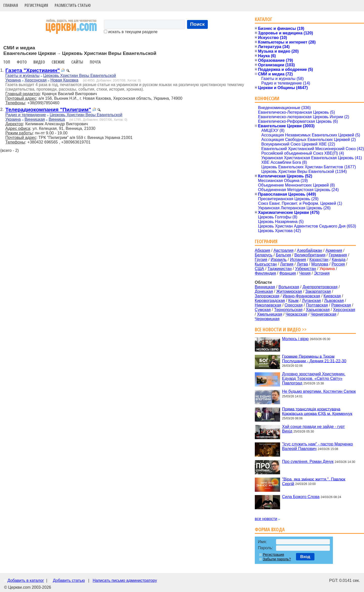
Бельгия (283, 255)
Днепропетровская (320, 287)
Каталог (264, 19)
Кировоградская (270, 301)
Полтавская (317, 305)
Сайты (77, 62)
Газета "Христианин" (32, 70)
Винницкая (35, 119)
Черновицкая (267, 319)
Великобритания (310, 255)
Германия (338, 255)
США (259, 269)
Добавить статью (69, 580)
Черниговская (324, 314)
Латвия (287, 264)
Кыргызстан (266, 264)
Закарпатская (318, 291)
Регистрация (36, 5)
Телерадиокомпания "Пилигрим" (48, 109)
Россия (338, 264)
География (266, 241)
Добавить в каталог (26, 580)
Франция (288, 273)
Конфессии (267, 98)
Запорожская (267, 296)
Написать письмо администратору (125, 580)
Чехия (305, 273)
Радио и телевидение (26, 115)
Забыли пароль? (277, 559)
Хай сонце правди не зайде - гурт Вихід (313, 429)
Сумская (263, 310)
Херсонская (36, 80)
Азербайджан (309, 250)
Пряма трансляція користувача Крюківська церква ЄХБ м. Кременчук (317, 411)
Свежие (58, 62)
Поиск (197, 24)
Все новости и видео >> (281, 329)
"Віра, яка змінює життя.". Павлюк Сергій (314, 481)
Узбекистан (305, 269)
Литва (302, 264)
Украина (13, 80)
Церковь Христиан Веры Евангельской (80, 76)
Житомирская (289, 291)
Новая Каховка (64, 80)
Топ (7, 62)
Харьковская (318, 310)
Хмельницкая (270, 314)
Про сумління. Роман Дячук (308, 462)
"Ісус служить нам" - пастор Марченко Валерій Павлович (317, 446)
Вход (305, 557)
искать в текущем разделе (131, 32)
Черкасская (297, 314)
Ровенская (341, 305)
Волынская (289, 287)
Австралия (283, 250)
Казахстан (319, 260)
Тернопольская (288, 310)
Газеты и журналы (22, 76)
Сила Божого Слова (301, 497)
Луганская (311, 301)
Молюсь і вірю (295, 339)
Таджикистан (280, 269)
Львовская (334, 301)
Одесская (294, 305)
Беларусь (264, 255)
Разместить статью (73, 5)
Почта (95, 62)
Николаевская (268, 305)
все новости (266, 519)
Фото (22, 62)
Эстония (322, 273)
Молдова (320, 264)
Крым (293, 301)
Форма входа (270, 529)
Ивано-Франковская (302, 296)
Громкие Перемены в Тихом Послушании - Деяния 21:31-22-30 (314, 359)
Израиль (279, 260)
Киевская (332, 296)
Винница (57, 119)
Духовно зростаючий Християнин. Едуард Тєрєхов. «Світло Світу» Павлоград (314, 379)
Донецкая (264, 291)
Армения (334, 250)
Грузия (261, 260)
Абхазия (263, 250)
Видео (39, 62)
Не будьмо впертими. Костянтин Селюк (319, 391)
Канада (338, 260)
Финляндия (265, 273)
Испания (298, 260)
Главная (11, 5)
